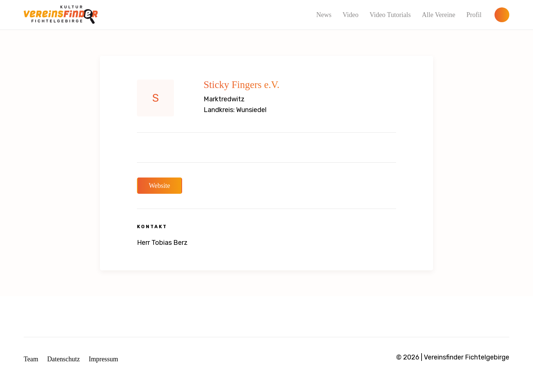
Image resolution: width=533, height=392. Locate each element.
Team (31, 359)
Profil (474, 15)
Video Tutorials (390, 15)
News (324, 15)
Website (160, 186)
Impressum (104, 359)
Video (350, 15)
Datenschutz (64, 359)
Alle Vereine (439, 15)
